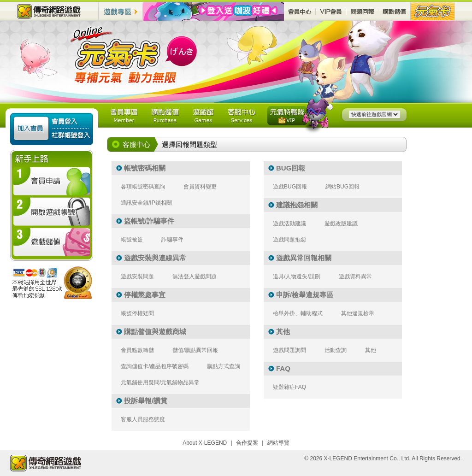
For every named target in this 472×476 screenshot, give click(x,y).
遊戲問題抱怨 (289, 240)
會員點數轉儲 (137, 350)
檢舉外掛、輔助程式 (298, 313)
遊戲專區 (121, 11)
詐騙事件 (172, 240)
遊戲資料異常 (355, 276)
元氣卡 (433, 11)
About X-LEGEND (205, 443)
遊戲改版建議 (341, 223)
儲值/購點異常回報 (195, 350)
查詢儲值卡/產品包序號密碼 (155, 366)
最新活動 (213, 12)
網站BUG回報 (342, 187)
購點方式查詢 (224, 366)
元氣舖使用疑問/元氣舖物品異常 (160, 382)
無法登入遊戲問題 (195, 276)
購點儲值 (395, 11)
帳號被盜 (132, 240)
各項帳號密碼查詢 (143, 187)
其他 (371, 350)
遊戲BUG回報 (290, 187)
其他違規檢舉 (358, 313)
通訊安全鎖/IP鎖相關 (146, 203)
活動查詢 (336, 350)
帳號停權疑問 (137, 313)
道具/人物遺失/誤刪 (297, 276)
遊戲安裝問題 (137, 276)
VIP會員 (331, 11)
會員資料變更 (200, 187)
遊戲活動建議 (289, 223)
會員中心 (300, 11)
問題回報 (362, 11)
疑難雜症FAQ (289, 387)
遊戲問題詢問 (289, 350)
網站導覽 (278, 443)
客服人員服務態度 (143, 419)
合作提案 (247, 443)
